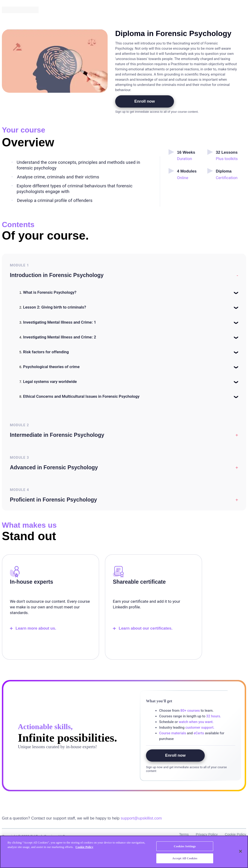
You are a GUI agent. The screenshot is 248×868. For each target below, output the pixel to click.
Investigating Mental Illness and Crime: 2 (60, 338)
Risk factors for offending (46, 352)
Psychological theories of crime (51, 367)
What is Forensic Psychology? (50, 293)
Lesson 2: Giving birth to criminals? (55, 308)
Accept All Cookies (185, 858)
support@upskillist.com (141, 820)
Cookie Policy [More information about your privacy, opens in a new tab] (84, 847)
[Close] (240, 851)
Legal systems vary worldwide (50, 382)
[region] (124, 852)
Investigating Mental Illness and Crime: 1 (60, 323)
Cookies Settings (185, 846)
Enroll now (145, 101)
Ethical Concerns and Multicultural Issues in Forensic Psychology (81, 397)
